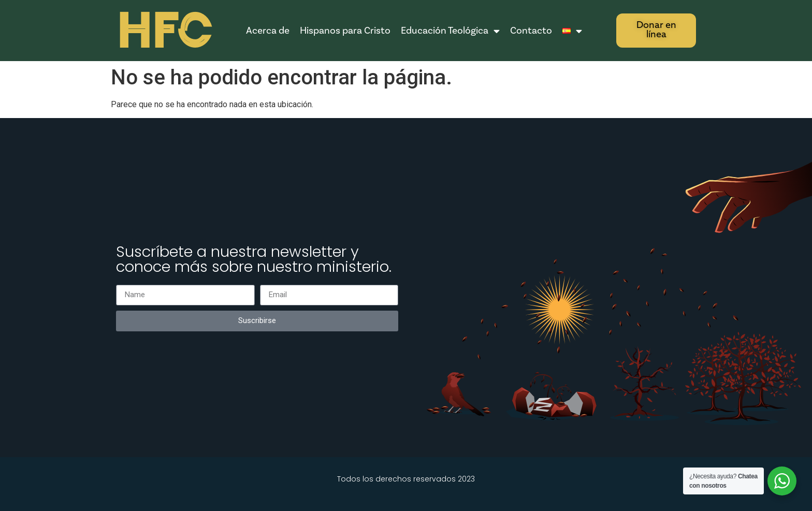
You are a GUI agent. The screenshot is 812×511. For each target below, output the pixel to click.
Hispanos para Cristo (345, 31)
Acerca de (268, 31)
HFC (164, 31)
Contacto (531, 31)
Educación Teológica (450, 31)
